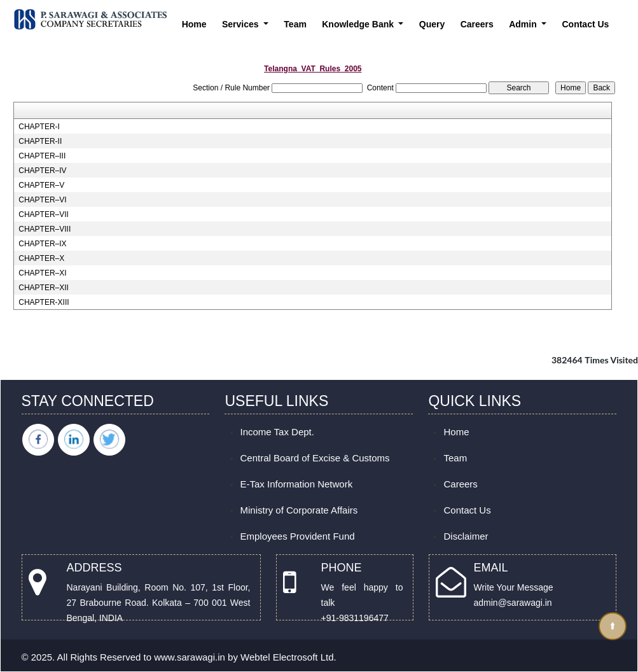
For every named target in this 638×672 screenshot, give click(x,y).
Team (295, 24)
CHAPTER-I (39, 127)
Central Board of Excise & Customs (315, 458)
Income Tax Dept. (277, 432)
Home (194, 24)
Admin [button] (524, 24)
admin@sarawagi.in (513, 603)
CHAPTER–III (42, 156)
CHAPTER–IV (42, 171)
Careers (477, 24)
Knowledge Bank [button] (359, 24)
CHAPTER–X (41, 258)
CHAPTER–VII (44, 214)
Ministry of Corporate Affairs (299, 510)
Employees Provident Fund (297, 536)
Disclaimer (466, 536)
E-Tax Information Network (296, 484)
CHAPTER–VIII (45, 229)
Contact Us (585, 24)
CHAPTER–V (41, 185)
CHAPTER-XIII (44, 302)
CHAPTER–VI (42, 200)
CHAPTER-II (40, 141)
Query (432, 24)
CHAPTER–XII (44, 288)
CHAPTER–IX (42, 244)
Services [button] (242, 24)
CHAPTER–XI (42, 273)
